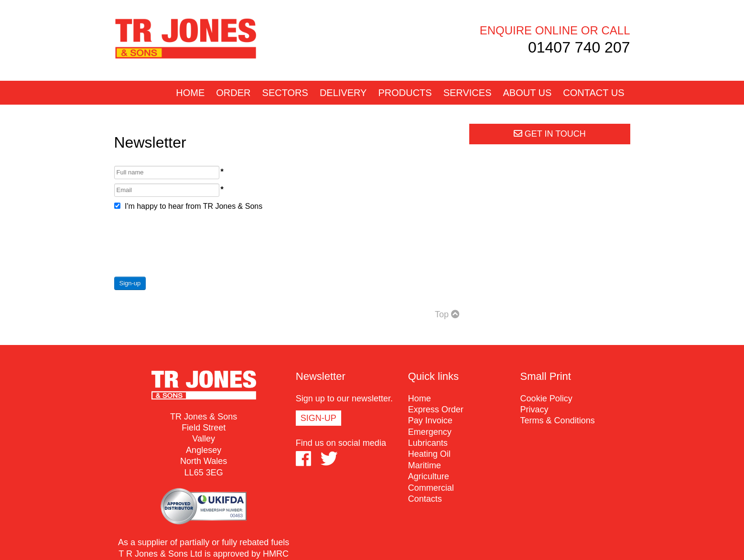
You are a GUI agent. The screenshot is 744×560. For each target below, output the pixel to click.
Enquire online (529, 30)
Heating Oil (429, 454)
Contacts (425, 499)
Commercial (431, 488)
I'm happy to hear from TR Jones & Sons (189, 206)
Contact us (593, 93)
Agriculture (429, 476)
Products (405, 93)
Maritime (425, 465)
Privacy (534, 409)
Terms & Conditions (558, 420)
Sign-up (130, 283)
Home (190, 93)
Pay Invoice (430, 420)
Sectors (285, 93)
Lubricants (428, 443)
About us (527, 93)
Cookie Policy (546, 398)
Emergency (430, 432)
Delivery (343, 93)
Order (233, 93)
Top (447, 314)
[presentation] (187, 244)
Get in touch (550, 134)
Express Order (436, 409)
